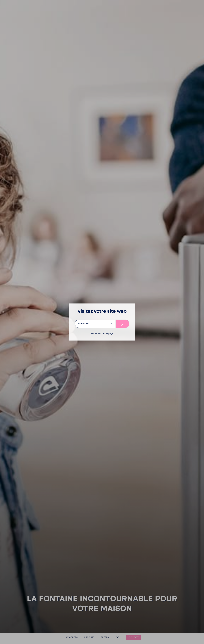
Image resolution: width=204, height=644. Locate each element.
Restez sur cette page (102, 333)
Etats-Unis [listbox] (83, 324)
